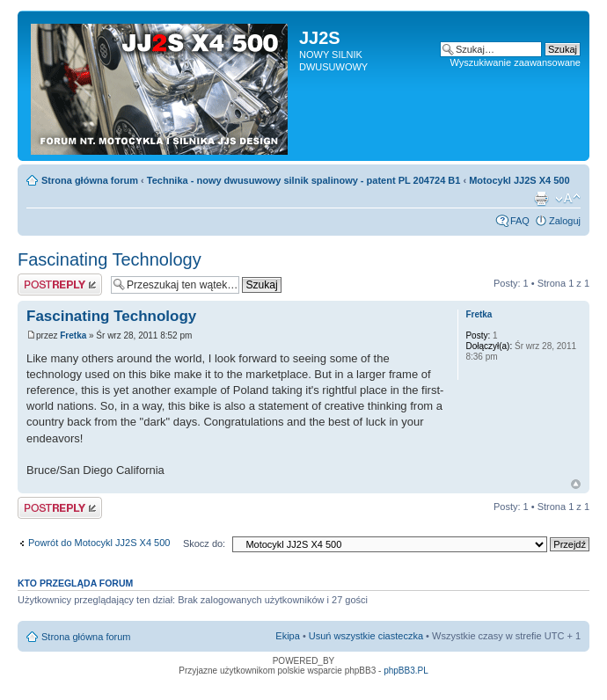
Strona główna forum (90, 180)
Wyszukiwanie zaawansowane (516, 62)
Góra (576, 484)
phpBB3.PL (406, 671)
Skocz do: (204, 543)
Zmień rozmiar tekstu (568, 199)
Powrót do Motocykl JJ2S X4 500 (99, 543)
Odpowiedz (60, 284)
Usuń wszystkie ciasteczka (366, 636)
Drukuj (541, 199)
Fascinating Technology (110, 259)
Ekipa (288, 636)
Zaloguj (565, 221)
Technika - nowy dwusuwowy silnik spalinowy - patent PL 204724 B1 (304, 180)
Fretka (73, 335)
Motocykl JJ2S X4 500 (519, 180)
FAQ (520, 221)
